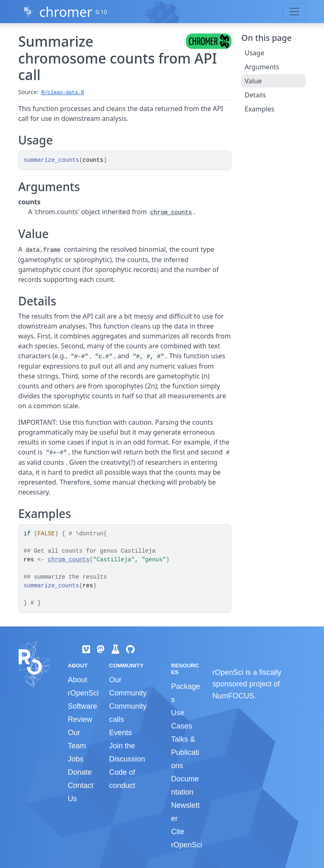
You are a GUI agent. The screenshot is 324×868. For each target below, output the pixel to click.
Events (120, 733)
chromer (66, 12)
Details (255, 95)
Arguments (262, 67)
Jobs (76, 759)
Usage (254, 53)
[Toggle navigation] (294, 12)
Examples (260, 109)
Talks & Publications (185, 752)
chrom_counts (171, 213)
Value (253, 81)
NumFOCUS (233, 696)
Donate (80, 772)
